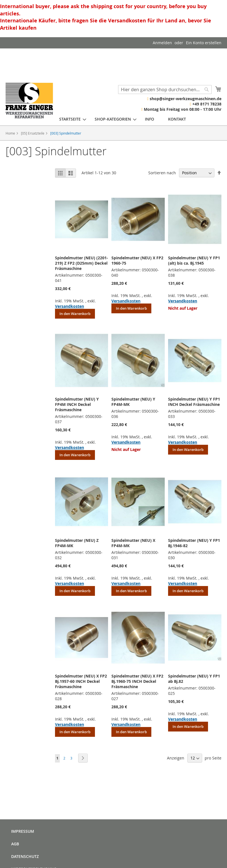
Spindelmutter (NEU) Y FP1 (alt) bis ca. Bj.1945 (194, 260)
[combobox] (165, 90)
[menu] (123, 119)
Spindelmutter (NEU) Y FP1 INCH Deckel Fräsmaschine (194, 402)
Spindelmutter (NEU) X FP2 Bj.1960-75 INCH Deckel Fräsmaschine (137, 681)
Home (11, 133)
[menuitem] (70, 119)
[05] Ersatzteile (33, 133)
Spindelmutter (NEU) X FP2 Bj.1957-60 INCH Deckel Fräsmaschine (81, 681)
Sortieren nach (162, 173)
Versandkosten (70, 306)
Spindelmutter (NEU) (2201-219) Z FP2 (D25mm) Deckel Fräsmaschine (82, 263)
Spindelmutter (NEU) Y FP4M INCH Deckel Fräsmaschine (77, 404)
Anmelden (162, 43)
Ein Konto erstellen (204, 43)
